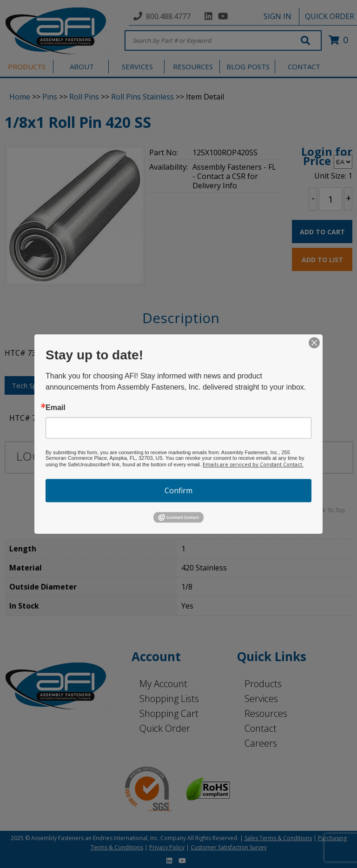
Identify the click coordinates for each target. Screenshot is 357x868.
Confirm (178, 490)
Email (56, 408)
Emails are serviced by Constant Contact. (253, 464)
